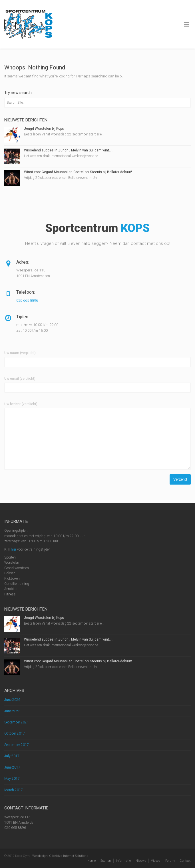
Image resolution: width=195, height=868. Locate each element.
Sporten (106, 861)
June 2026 (12, 700)
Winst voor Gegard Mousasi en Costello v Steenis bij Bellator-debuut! (78, 172)
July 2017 (12, 756)
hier (14, 549)
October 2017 (15, 733)
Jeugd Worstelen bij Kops (44, 129)
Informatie (123, 861)
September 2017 (17, 745)
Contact (185, 861)
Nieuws (141, 861)
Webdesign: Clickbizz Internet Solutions (60, 856)
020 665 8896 (27, 300)
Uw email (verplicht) (20, 379)
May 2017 (12, 779)
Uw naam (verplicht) (20, 353)
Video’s (156, 861)
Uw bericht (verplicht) (21, 404)
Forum (170, 861)
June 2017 (12, 767)
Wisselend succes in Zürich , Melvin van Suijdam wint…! (68, 150)
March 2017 (14, 790)
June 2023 (12, 711)
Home (92, 861)
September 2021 (17, 722)
